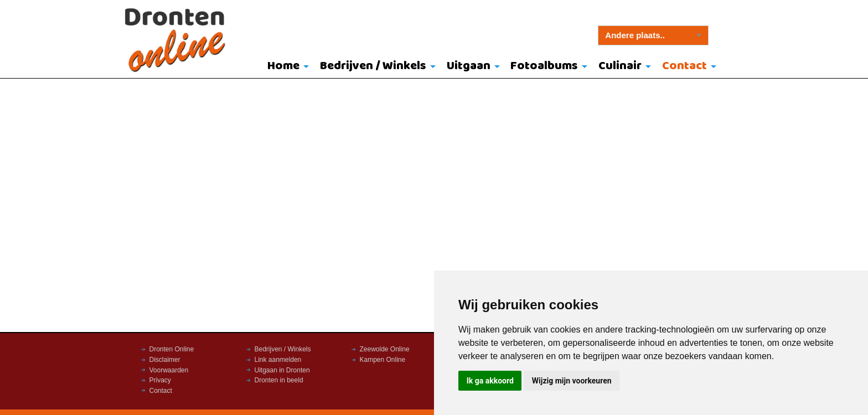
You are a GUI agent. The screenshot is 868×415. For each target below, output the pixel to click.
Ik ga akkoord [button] (490, 381)
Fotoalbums (544, 66)
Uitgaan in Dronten (282, 370)
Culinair (620, 66)
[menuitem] (286, 67)
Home (283, 66)
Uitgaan (469, 66)
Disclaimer (165, 360)
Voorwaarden (169, 370)
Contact (684, 66)
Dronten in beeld (279, 380)
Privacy (160, 380)
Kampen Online (383, 360)
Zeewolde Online (385, 349)
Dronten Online (172, 349)
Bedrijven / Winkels (373, 66)
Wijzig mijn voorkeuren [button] (572, 381)
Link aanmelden (278, 360)
